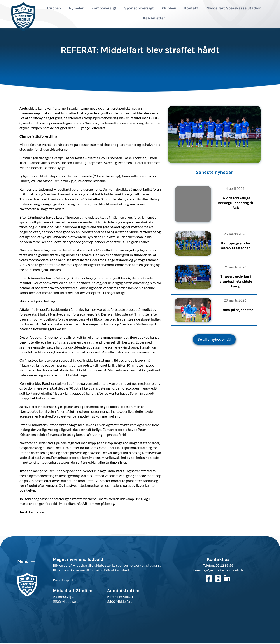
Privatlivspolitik (65, 581)
